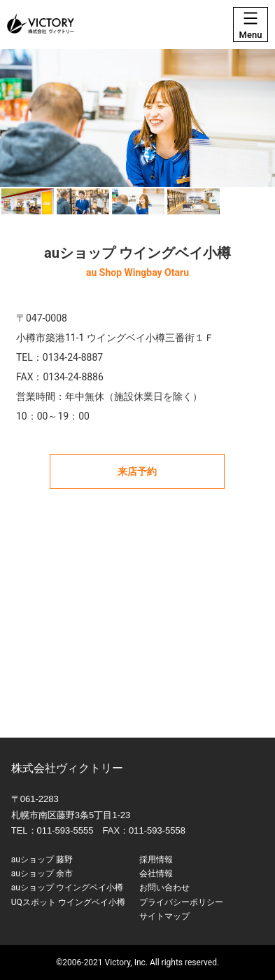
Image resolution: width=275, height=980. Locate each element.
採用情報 (156, 860)
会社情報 (156, 874)
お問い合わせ (164, 888)
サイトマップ (164, 916)
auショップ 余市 (42, 874)
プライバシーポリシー (181, 902)
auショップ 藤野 (42, 860)
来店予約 (137, 471)
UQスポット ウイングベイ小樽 (68, 902)
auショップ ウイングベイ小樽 (67, 888)
